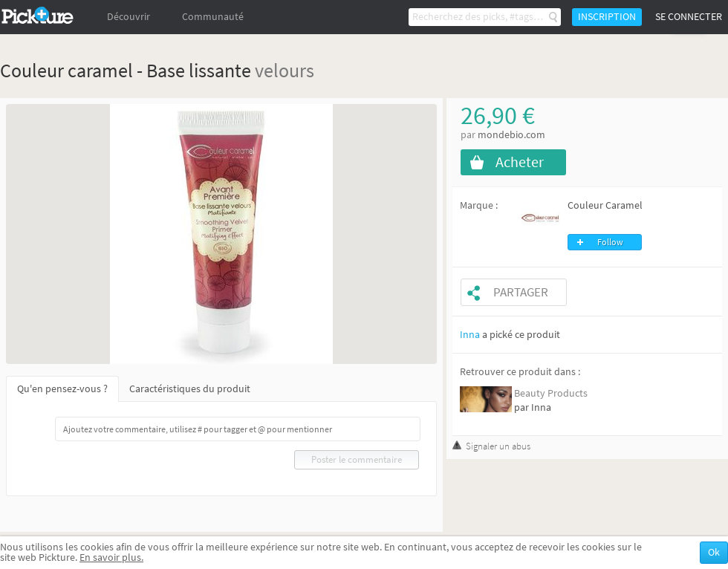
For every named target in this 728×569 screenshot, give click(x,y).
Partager (521, 292)
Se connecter (689, 17)
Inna (470, 335)
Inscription (607, 17)
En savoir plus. (111, 557)
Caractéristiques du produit (190, 389)
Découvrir (129, 17)
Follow (610, 242)
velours (285, 70)
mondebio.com (511, 135)
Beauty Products (551, 393)
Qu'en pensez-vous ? (62, 389)
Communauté (213, 17)
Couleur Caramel (605, 205)
